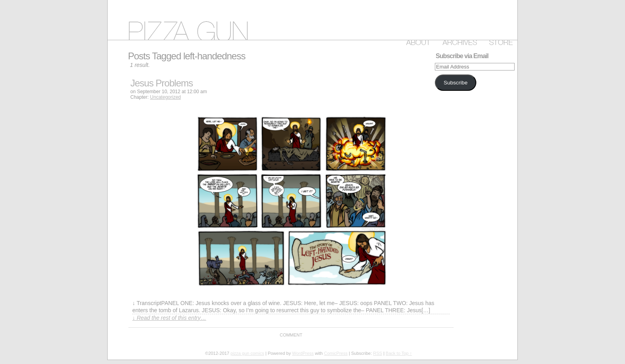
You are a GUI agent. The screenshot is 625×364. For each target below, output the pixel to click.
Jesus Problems (162, 83)
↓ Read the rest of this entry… (169, 318)
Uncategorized (165, 97)
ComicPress (336, 353)
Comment (291, 335)
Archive (458, 41)
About (417, 41)
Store (499, 41)
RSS (378, 353)
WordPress (303, 353)
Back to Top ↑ (399, 353)
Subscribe (456, 83)
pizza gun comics (312, 20)
